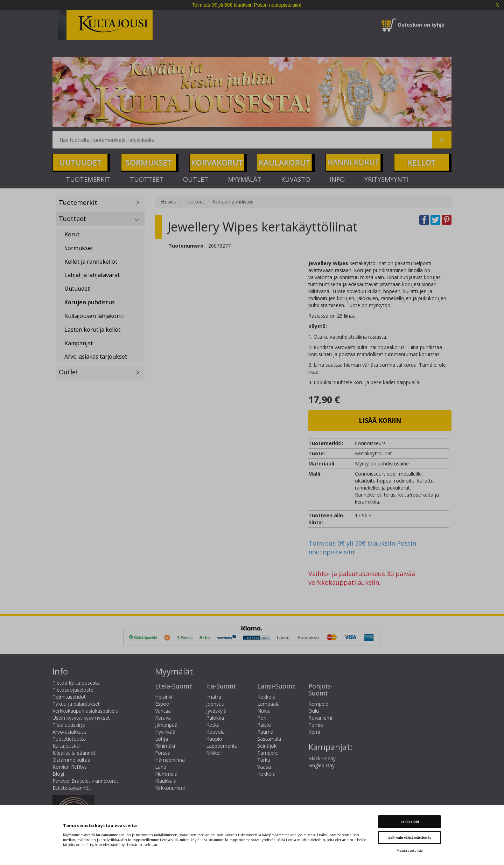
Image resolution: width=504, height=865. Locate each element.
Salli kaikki (410, 822)
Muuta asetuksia (410, 850)
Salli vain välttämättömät (409, 838)
